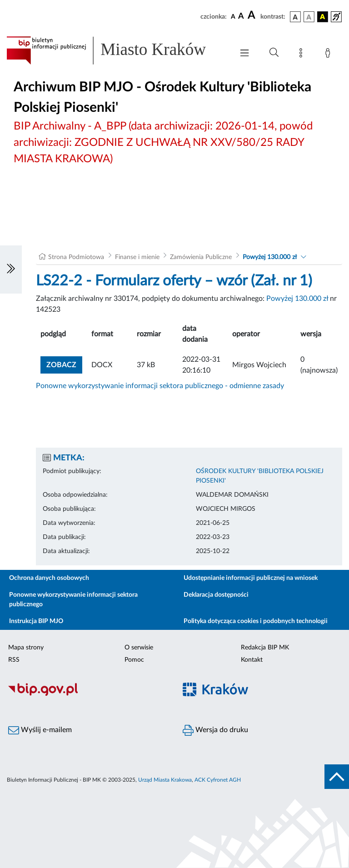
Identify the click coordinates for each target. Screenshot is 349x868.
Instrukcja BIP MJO (36, 621)
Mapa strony (26, 648)
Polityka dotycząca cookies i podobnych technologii (256, 621)
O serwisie (139, 648)
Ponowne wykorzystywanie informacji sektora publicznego (73, 600)
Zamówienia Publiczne (201, 257)
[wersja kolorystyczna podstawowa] (295, 17)
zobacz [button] (64, 364)
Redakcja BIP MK (265, 648)
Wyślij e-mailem (40, 730)
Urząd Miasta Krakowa (165, 780)
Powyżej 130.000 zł (270, 257)
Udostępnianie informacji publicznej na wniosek (251, 578)
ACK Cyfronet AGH (218, 780)
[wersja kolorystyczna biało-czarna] (309, 17)
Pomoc (134, 660)
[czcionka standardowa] (233, 16)
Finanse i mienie (137, 257)
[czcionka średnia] (241, 17)
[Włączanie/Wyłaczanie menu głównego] (244, 54)
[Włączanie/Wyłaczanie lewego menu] (11, 269)
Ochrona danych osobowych (49, 578)
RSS (14, 660)
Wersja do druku (215, 730)
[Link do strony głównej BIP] (115, 50)
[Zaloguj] (329, 55)
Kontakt (252, 660)
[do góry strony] (337, 777)
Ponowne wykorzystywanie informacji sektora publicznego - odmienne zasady (160, 386)
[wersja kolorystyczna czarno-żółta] (323, 17)
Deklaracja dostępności (216, 595)
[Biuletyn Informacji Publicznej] (87, 694)
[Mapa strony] (303, 55)
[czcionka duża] (253, 15)
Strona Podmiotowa (76, 257)
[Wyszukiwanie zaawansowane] (274, 53)
